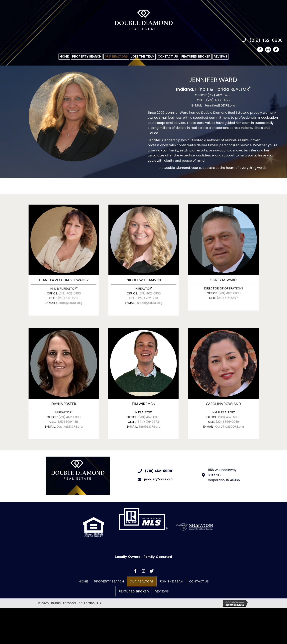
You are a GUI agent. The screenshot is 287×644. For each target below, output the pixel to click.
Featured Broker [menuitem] (134, 591)
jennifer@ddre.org (158, 479)
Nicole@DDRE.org (147, 286)
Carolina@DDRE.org (227, 410)
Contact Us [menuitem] (199, 581)
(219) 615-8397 (226, 282)
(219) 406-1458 (218, 100)
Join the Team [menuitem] (171, 581)
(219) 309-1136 (66, 407)
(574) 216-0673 (146, 407)
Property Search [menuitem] (109, 581)
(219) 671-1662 (66, 283)
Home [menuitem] (83, 581)
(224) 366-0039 (226, 407)
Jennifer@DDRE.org (220, 105)
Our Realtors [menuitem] (142, 581)
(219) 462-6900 (219, 95)
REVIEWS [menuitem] (162, 591)
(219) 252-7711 (146, 283)
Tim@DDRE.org (147, 410)
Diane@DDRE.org (67, 286)
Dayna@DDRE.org (67, 410)
